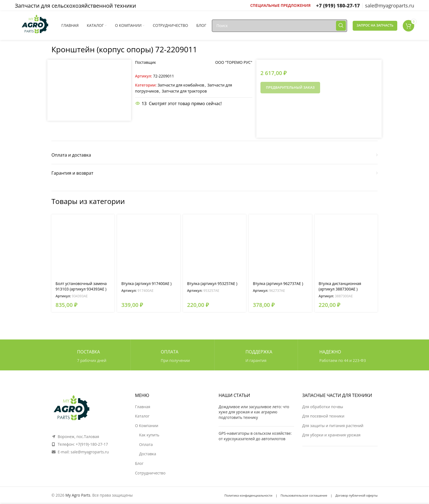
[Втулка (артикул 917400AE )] (149, 246)
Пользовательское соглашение (304, 495)
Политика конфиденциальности (248, 495)
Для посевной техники (323, 416)
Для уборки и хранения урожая (331, 435)
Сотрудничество (150, 473)
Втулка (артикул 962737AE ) (278, 283)
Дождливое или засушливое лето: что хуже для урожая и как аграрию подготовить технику (254, 412)
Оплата (146, 444)
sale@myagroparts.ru (90, 452)
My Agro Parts (78, 495)
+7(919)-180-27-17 (92, 444)
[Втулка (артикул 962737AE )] (280, 246)
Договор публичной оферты (356, 495)
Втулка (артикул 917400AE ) (146, 283)
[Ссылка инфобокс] (280, 5)
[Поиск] (279, 26)
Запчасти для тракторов (184, 91)
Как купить (149, 435)
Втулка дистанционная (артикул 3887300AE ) (340, 286)
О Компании (147, 426)
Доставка (148, 454)
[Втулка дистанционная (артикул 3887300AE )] (346, 246)
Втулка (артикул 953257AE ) (212, 283)
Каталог (142, 416)
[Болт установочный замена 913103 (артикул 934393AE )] (83, 246)
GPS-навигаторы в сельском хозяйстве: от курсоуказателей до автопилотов (255, 436)
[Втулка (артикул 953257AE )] (215, 246)
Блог (139, 463)
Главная (143, 407)
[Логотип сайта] (35, 25)
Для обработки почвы (323, 407)
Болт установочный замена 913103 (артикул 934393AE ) (81, 286)
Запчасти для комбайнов (181, 85)
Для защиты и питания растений (333, 426)
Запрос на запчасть (375, 25)
